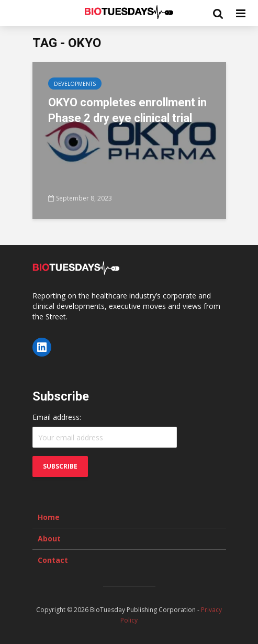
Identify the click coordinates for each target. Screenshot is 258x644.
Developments (75, 84)
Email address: (57, 417)
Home (49, 517)
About (49, 538)
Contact (53, 560)
